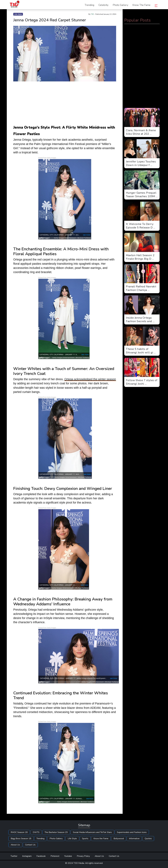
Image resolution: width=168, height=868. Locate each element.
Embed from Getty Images (47, 158)
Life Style (72, 839)
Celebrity (103, 5)
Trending (89, 5)
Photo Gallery (120, 5)
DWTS (36, 832)
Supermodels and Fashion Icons (132, 832)
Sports (85, 839)
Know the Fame (141, 5)
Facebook (41, 856)
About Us (15, 845)
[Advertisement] (65, 104)
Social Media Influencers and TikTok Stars (92, 832)
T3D (92, 14)
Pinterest (55, 856)
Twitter (14, 856)
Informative (134, 839)
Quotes (148, 839)
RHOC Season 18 (19, 832)
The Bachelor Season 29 (56, 832)
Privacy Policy (83, 856)
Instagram (27, 856)
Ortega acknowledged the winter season (90, 379)
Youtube (68, 856)
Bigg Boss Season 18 (21, 839)
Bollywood (119, 839)
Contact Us (30, 845)
